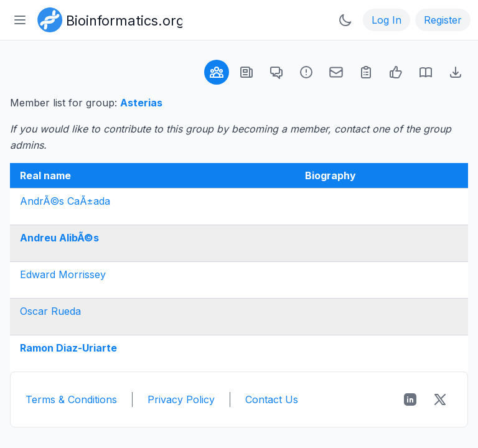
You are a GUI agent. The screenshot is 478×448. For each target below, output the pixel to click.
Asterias (141, 103)
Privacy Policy (181, 399)
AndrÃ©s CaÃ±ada (65, 201)
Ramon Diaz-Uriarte (68, 348)
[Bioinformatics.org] (107, 19)
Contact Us (272, 399)
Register (443, 20)
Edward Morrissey (63, 274)
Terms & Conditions (71, 399)
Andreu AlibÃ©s (59, 238)
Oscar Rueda (50, 311)
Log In (387, 20)
